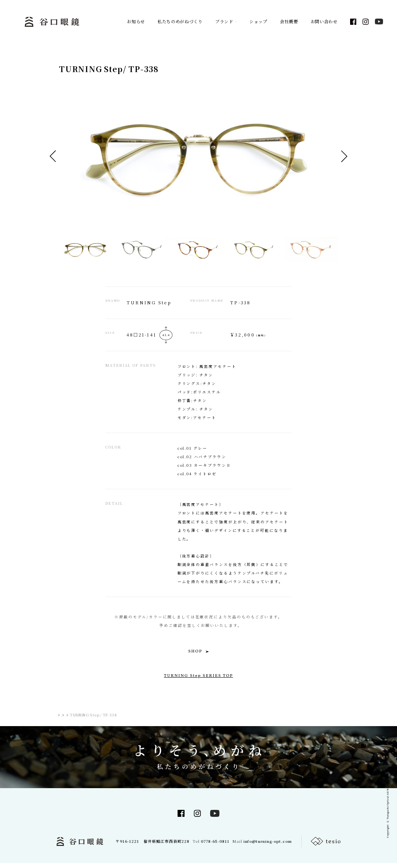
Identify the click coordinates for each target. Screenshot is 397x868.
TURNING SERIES (87, 720)
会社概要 (289, 22)
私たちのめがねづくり (180, 22)
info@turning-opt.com (268, 846)
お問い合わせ (324, 22)
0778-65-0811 (215, 846)
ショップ (258, 22)
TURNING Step (124, 720)
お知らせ (136, 22)
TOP (61, 720)
